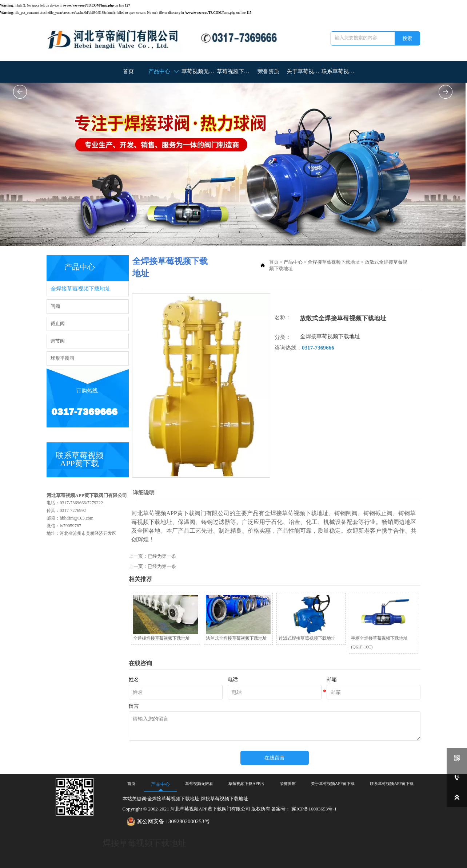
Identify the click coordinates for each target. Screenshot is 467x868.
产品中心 (293, 261)
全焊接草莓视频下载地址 (334, 261)
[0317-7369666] (457, 778)
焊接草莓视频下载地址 (144, 841)
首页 (274, 261)
